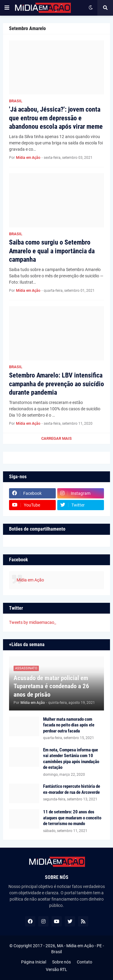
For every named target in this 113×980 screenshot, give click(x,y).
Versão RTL (56, 969)
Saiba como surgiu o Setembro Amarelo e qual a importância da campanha (52, 251)
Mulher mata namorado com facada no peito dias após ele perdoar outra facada (69, 725)
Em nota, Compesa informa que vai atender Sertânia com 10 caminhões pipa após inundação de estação (71, 759)
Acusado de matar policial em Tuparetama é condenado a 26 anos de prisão (51, 686)
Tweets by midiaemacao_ (33, 622)
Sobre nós (61, 962)
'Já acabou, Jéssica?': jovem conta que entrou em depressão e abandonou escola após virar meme (56, 118)
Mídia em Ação (30, 580)
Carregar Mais (56, 438)
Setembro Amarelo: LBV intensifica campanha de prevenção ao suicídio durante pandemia (56, 384)
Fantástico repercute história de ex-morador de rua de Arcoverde (72, 789)
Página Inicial (34, 962)
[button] (7, 8)
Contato (85, 962)
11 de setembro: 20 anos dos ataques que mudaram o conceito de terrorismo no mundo (72, 818)
